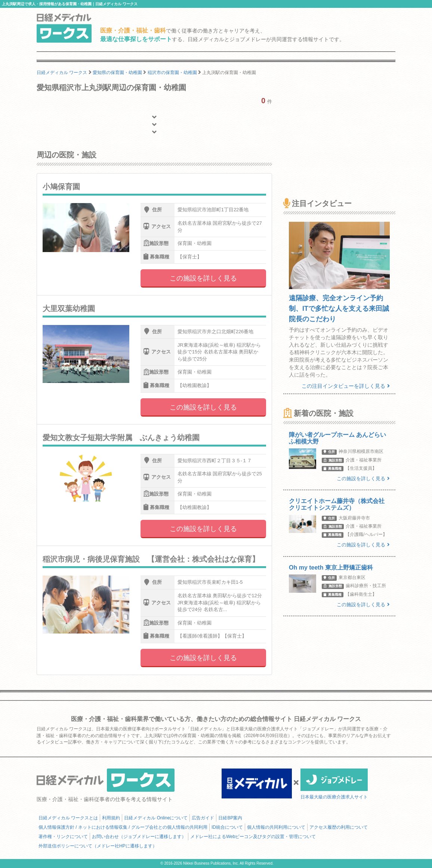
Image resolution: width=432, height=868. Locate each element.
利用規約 (111, 818)
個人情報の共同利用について (276, 827)
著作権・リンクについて (63, 837)
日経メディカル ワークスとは (68, 818)
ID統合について (227, 827)
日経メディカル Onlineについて (156, 818)
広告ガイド (203, 818)
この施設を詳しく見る (203, 278)
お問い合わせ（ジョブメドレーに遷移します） (139, 837)
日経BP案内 (230, 818)
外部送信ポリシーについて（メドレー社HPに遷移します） (98, 846)
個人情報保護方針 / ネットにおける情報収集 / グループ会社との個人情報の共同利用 (123, 827)
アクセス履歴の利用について (339, 827)
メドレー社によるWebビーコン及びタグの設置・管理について (253, 837)
